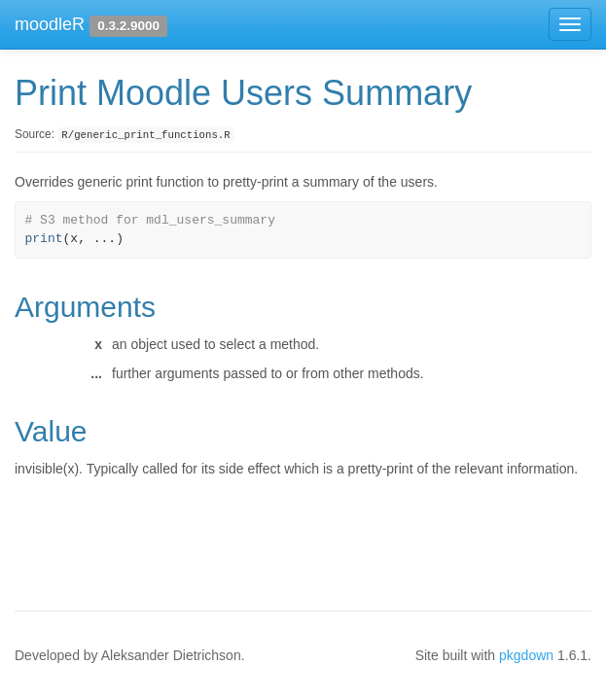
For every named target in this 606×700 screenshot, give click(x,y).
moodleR (50, 24)
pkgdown (526, 655)
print (44, 239)
